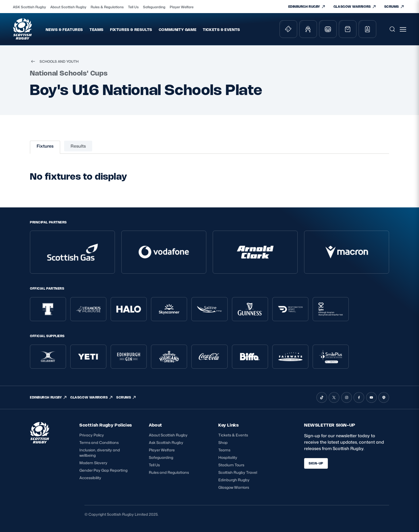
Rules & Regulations (107, 7)
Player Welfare (182, 7)
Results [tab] (78, 146)
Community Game (178, 29)
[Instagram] (347, 397)
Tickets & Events (222, 29)
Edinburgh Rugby (234, 480)
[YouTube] (371, 397)
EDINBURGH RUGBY (307, 7)
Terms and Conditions (99, 442)
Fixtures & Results (131, 29)
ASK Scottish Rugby (29, 7)
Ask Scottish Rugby (166, 442)
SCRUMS (394, 7)
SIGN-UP (316, 463)
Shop (223, 442)
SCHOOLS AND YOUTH (54, 61)
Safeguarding (154, 7)
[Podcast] (384, 397)
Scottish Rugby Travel (238, 472)
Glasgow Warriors (234, 487)
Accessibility (90, 478)
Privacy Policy (92, 435)
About (156, 425)
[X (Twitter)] (334, 397)
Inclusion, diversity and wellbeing (100, 453)
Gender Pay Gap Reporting (103, 470)
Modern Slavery (93, 463)
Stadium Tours (231, 465)
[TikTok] (322, 397)
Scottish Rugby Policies (106, 425)
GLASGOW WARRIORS (355, 7)
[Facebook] (359, 397)
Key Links (228, 425)
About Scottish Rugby (68, 7)
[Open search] (392, 29)
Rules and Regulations (169, 472)
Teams (97, 29)
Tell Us (133, 7)
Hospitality (228, 457)
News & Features (64, 29)
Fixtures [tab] (45, 146)
